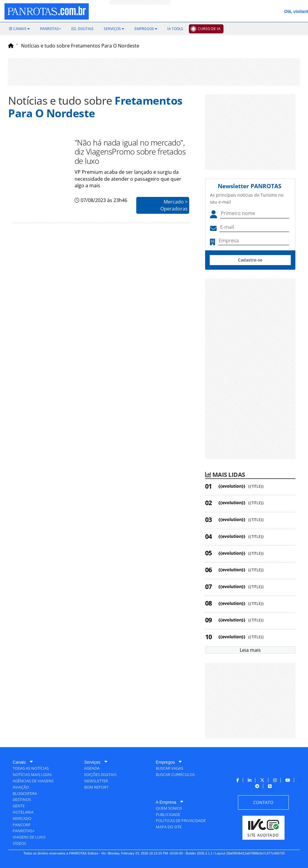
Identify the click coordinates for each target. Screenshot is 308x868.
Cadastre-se (250, 260)
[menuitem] (19, 29)
